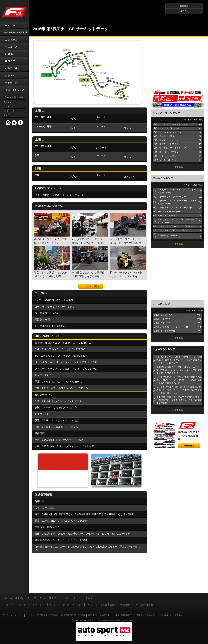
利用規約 (92, 615)
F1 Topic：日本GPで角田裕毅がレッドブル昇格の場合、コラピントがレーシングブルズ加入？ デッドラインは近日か (179, 360)
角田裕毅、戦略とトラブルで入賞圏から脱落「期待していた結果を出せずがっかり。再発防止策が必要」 (179, 400)
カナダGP (165, 319)
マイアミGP (166, 315)
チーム (77, 598)
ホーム (9, 598)
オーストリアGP (168, 331)
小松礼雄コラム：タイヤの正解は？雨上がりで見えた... (52, 229)
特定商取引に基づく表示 (73, 615)
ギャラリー (41, 605)
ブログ (53, 598)
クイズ (66, 605)
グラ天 (104, 605)
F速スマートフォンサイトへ (19, 605)
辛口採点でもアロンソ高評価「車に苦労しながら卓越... (89, 262)
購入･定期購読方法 (125, 615)
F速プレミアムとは (146, 615)
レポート (101, 148)
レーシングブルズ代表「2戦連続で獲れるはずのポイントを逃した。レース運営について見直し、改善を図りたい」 (179, 390)
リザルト (74, 119)
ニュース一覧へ (91, 286)
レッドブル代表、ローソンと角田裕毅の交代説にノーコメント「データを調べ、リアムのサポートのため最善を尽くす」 (179, 380)
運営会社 (179, 615)
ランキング (54, 605)
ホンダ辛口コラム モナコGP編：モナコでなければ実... (127, 229)
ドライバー (65, 598)
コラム (43, 598)
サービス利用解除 (144, 605)
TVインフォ (92, 605)
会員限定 (20, 598)
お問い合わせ (126, 605)
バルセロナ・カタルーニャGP (175, 327)
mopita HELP (106, 615)
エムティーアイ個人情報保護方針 (42, 615)
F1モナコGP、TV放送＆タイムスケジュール (60, 195)
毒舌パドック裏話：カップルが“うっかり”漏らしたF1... (52, 262)
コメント (129, 128)
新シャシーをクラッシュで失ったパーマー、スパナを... (127, 262)
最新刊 (113, 605)
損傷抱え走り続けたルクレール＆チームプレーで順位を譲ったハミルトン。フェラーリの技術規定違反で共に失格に (179, 370)
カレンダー (78, 605)
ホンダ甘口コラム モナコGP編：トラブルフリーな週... (89, 229)
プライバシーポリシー (12, 615)
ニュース (32, 598)
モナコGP (165, 323)
